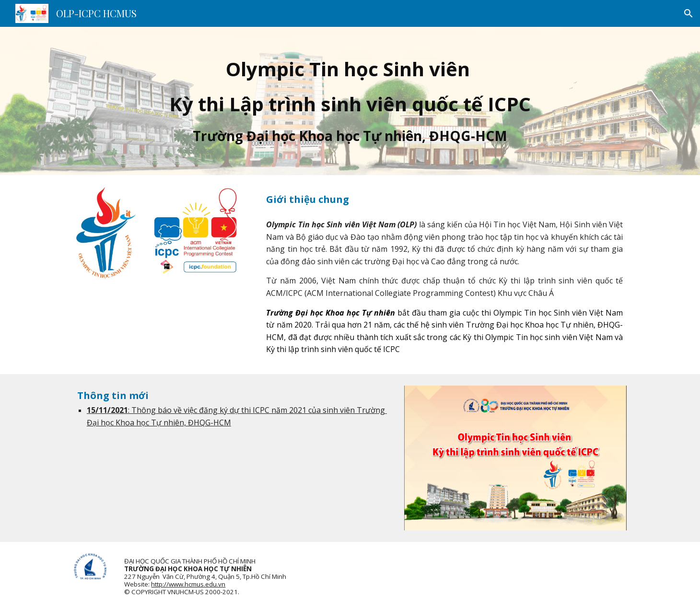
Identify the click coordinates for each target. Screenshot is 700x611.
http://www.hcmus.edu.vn (188, 584)
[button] (688, 13)
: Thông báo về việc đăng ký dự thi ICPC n (202, 410)
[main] (350, 101)
